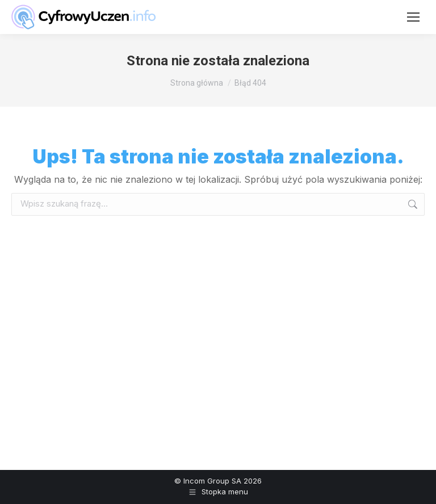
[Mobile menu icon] (413, 17)
